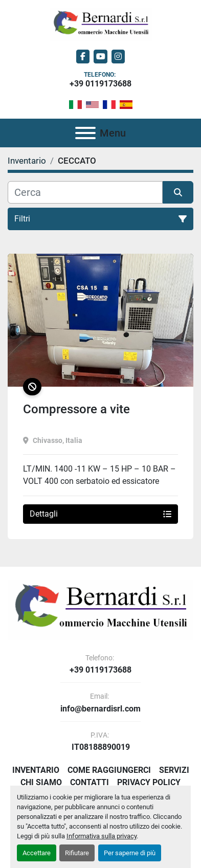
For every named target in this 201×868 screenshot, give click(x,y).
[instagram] (118, 57)
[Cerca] (85, 192)
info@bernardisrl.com (100, 709)
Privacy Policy (149, 782)
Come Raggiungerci (109, 770)
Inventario (36, 770)
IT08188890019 (101, 747)
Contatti (90, 782)
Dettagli (100, 514)
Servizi (174, 770)
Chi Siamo (41, 782)
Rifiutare (77, 853)
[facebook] (83, 57)
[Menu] (85, 133)
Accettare (37, 853)
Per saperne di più (130, 853)
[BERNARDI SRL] (100, 609)
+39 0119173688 (100, 84)
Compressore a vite (76, 409)
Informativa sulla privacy (102, 836)
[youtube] (100, 57)
